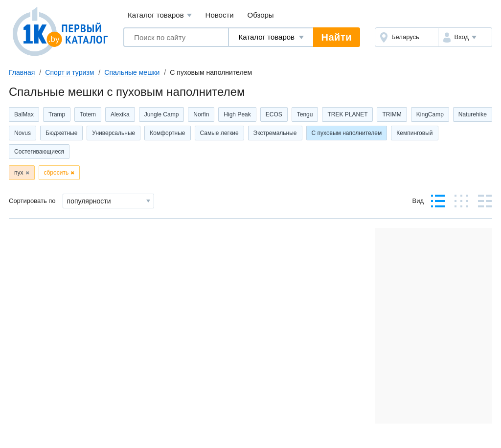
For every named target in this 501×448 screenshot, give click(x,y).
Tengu (305, 114)
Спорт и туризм (69, 72)
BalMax (24, 114)
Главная (22, 72)
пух (19, 173)
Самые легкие (219, 133)
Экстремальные (275, 133)
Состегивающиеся (39, 152)
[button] (465, 37)
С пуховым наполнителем (347, 133)
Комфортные (167, 133)
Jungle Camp (162, 114)
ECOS (274, 114)
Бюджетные (61, 133)
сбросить (57, 173)
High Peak (237, 114)
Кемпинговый (414, 133)
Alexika (120, 114)
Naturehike (473, 114)
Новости (220, 15)
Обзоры (261, 15)
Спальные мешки (132, 72)
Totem (88, 114)
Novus (23, 133)
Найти (337, 37)
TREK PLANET (347, 114)
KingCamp (430, 114)
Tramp (57, 114)
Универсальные (114, 133)
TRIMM (392, 114)
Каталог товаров (160, 15)
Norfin (201, 114)
